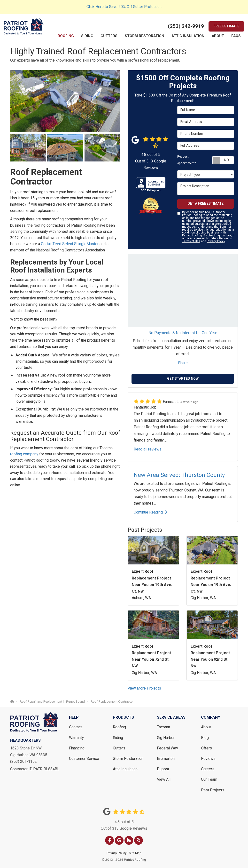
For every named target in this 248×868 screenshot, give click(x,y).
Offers (206, 748)
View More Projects (144, 688)
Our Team (209, 780)
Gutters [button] (109, 36)
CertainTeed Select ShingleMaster (70, 244)
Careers (208, 769)
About (206, 727)
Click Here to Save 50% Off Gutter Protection (124, 7)
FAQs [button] (236, 36)
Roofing (119, 727)
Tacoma (163, 727)
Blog (205, 738)
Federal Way (167, 748)
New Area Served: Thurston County (179, 475)
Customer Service (84, 759)
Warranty (76, 738)
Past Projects (213, 790)
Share (183, 363)
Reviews (208, 759)
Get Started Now (183, 379)
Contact (75, 727)
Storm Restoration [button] (144, 36)
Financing (77, 748)
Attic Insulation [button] (188, 36)
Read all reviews (148, 449)
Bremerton (166, 759)
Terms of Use (191, 241)
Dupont (163, 769)
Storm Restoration (128, 759)
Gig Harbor (166, 738)
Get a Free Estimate (205, 204)
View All (164, 780)
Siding (118, 738)
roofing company (24, 454)
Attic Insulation (125, 769)
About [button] (218, 36)
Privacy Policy (216, 241)
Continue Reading (150, 512)
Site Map (135, 853)
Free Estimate (226, 26)
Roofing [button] (66, 36)
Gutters (119, 748)
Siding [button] (87, 36)
